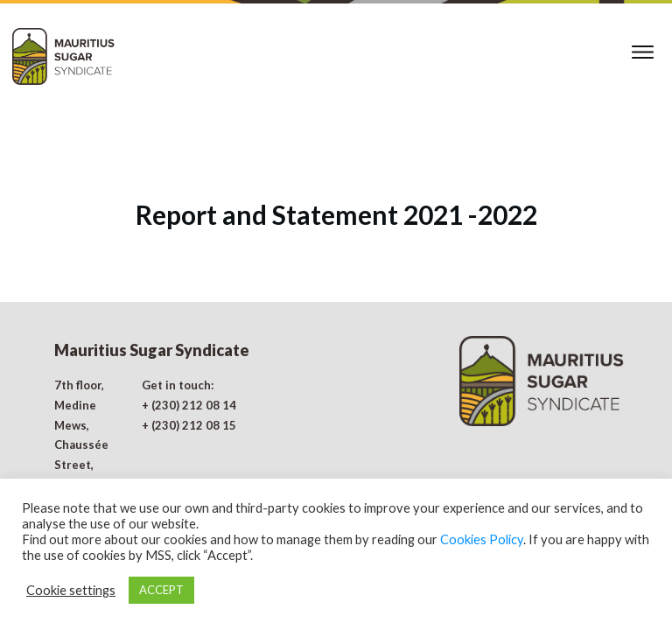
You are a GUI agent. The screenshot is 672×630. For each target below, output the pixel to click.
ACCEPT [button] (161, 590)
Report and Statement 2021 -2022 (336, 171)
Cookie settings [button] (71, 590)
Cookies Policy (482, 539)
